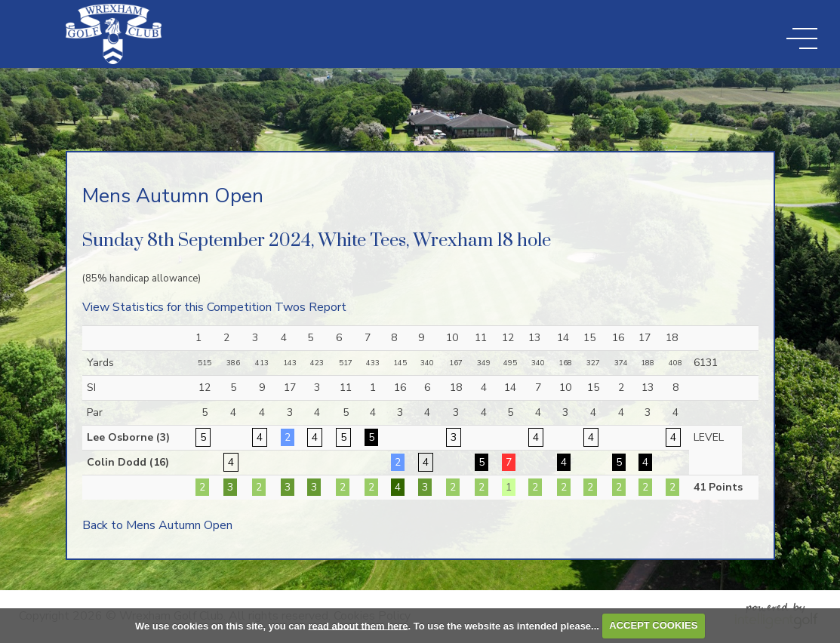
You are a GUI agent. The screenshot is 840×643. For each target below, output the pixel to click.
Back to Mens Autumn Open (157, 525)
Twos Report (311, 307)
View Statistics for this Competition (177, 307)
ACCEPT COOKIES (653, 625)
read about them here (358, 625)
